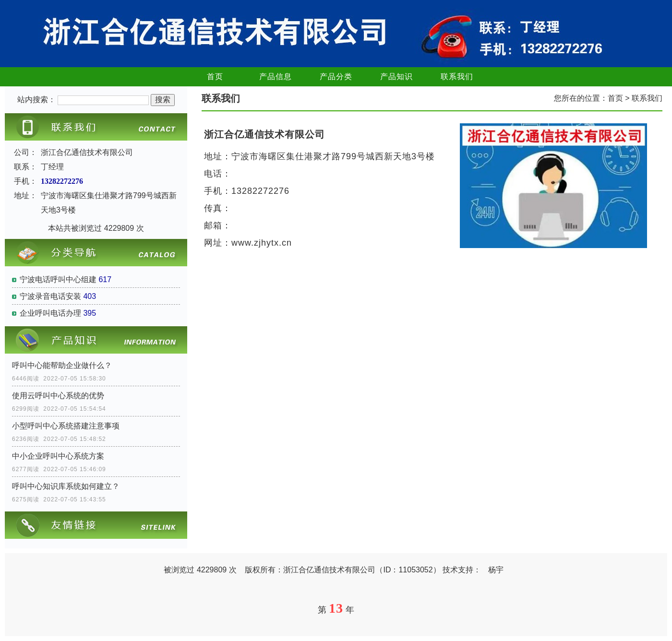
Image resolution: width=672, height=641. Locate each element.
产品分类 (336, 77)
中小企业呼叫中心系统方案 (58, 456)
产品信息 (276, 77)
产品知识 (396, 77)
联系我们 (457, 77)
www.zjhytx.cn (262, 243)
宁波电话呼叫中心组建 (58, 279)
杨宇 (496, 570)
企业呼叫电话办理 (50, 313)
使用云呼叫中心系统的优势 (58, 396)
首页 (215, 77)
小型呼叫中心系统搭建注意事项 (66, 426)
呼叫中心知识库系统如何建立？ (66, 486)
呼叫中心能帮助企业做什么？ (62, 365)
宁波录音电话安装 (50, 296)
